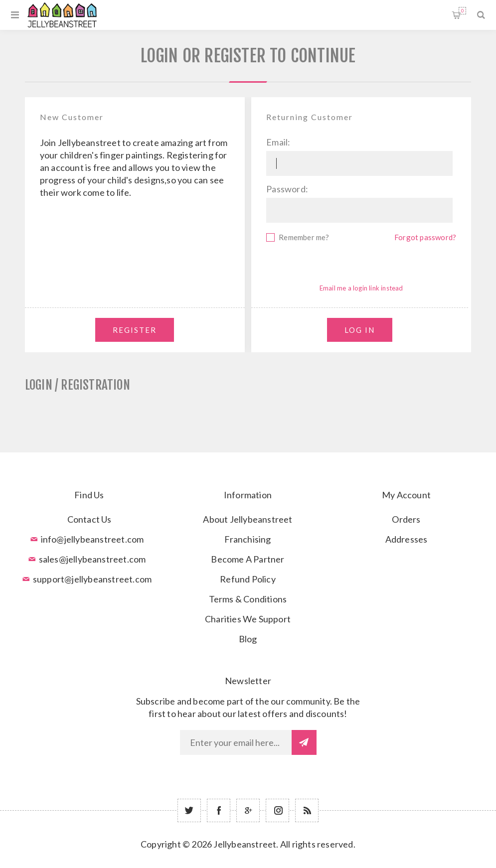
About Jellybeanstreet (248, 519)
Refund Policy (248, 579)
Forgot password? (425, 237)
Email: (278, 142)
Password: (287, 189)
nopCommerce (273, 859)
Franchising (248, 539)
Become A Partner (248, 559)
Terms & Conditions (248, 599)
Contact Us (89, 519)
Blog (248, 639)
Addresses (407, 539)
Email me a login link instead (361, 288)
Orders (406, 519)
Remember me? (304, 237)
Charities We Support (248, 619)
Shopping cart (462, 11)
